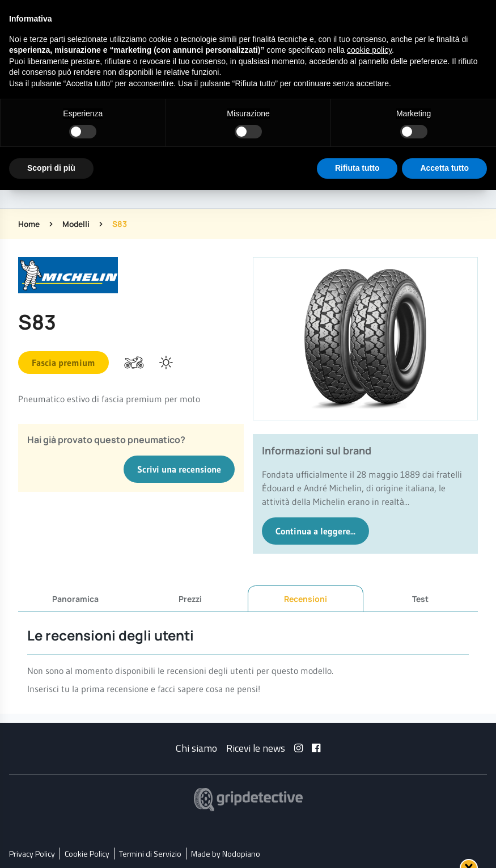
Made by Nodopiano (226, 853)
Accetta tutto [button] (444, 168)
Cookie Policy (87, 853)
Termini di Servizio (150, 853)
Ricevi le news (256, 747)
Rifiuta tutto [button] (357, 168)
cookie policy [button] (369, 50)
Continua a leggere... (315, 531)
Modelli (78, 224)
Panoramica (75, 598)
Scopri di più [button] (51, 168)
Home (29, 224)
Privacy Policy (32, 853)
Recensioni (306, 599)
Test (420, 598)
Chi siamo (196, 747)
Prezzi (190, 598)
